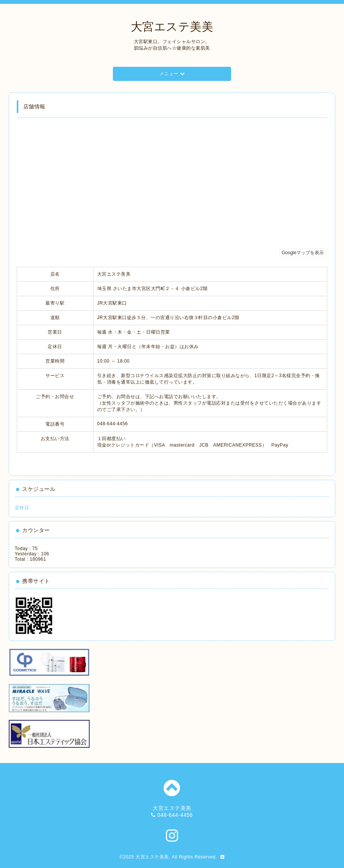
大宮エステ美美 (172, 27)
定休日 (22, 508)
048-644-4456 (175, 815)
